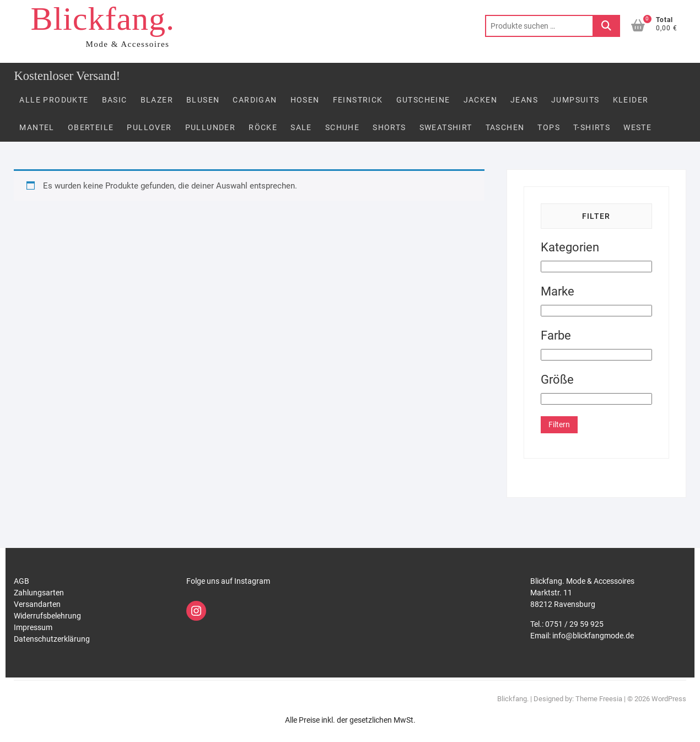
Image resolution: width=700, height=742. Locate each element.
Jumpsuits (575, 100)
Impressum (33, 627)
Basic (115, 100)
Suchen (606, 26)
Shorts (389, 127)
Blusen (203, 100)
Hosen (305, 100)
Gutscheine (423, 100)
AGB (21, 581)
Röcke (263, 127)
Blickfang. (103, 19)
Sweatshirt (446, 127)
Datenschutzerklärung (52, 639)
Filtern (559, 424)
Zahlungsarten (39, 593)
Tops (549, 127)
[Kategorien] (596, 267)
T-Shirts (592, 127)
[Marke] (596, 311)
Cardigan (255, 100)
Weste (637, 127)
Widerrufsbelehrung (47, 616)
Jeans (524, 100)
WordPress (669, 699)
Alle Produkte (54, 100)
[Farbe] (596, 355)
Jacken (480, 100)
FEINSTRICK (358, 100)
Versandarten (37, 604)
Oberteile (91, 127)
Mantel (37, 127)
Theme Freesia (599, 699)
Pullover (149, 127)
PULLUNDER (211, 127)
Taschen (505, 127)
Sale (301, 127)
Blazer (157, 100)
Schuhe (342, 127)
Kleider (631, 100)
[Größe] (596, 399)
